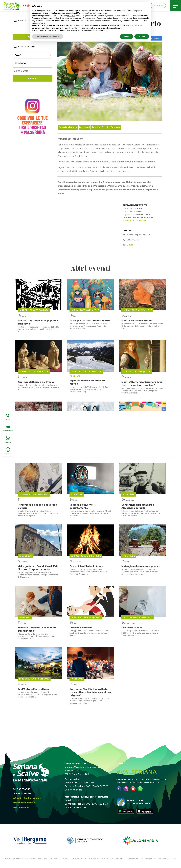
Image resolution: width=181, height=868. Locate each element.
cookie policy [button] (102, 13)
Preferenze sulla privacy (128, 858)
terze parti (71, 16)
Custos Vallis (158, 5)
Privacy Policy (111, 858)
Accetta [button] (142, 36)
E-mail (130, 245)
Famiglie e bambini (68, 127)
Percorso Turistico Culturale (106, 127)
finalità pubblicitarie (47, 21)
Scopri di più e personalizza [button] (48, 36)
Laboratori (85, 127)
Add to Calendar (153, 38)
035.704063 (24, 789)
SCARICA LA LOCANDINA (134, 220)
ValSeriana (90, 380)
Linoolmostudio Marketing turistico (161, 858)
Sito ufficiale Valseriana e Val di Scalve (20, 858)
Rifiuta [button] (127, 36)
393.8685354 (25, 793)
